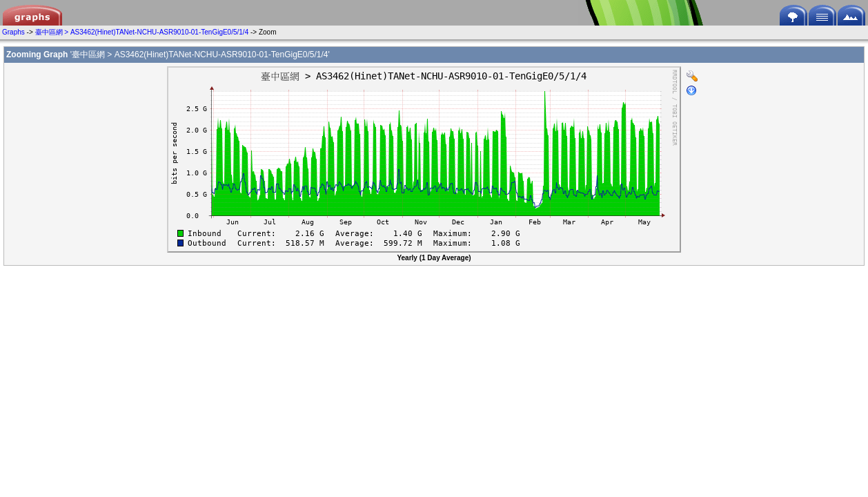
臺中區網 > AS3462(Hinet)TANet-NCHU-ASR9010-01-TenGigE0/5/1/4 (142, 32)
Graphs (13, 32)
